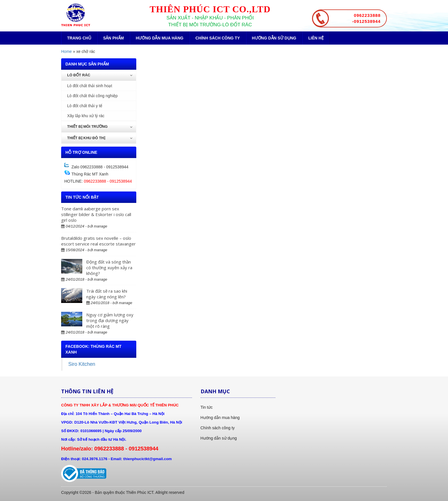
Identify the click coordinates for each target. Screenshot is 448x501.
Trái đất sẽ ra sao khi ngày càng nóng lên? (107, 294)
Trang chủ (79, 38)
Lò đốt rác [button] (100, 75)
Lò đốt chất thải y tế (85, 106)
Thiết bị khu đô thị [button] (100, 138)
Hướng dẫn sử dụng (274, 38)
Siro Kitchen (82, 364)
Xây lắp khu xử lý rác (86, 116)
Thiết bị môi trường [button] (100, 126)
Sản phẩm (113, 38)
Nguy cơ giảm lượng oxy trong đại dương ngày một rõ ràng (110, 320)
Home (66, 51)
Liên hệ (316, 38)
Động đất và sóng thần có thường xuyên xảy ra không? (109, 268)
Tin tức (207, 407)
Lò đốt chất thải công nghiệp (92, 96)
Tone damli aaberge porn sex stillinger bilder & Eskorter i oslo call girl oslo (96, 214)
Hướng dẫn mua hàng (160, 38)
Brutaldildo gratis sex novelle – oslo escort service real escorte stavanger (98, 241)
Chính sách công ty (218, 38)
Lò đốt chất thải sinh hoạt (90, 86)
